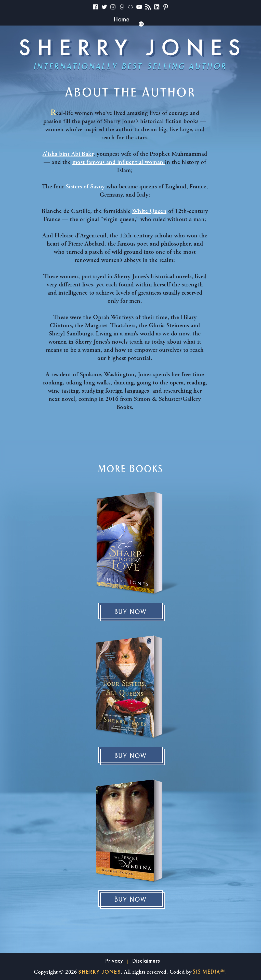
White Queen (149, 212)
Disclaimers (146, 961)
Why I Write (80, 19)
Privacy (114, 961)
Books (113, 19)
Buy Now (131, 612)
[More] (219, 24)
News (196, 19)
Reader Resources (155, 19)
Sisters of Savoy (85, 187)
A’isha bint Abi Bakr (68, 154)
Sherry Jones (99, 972)
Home (47, 19)
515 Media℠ (209, 972)
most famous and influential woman (119, 163)
